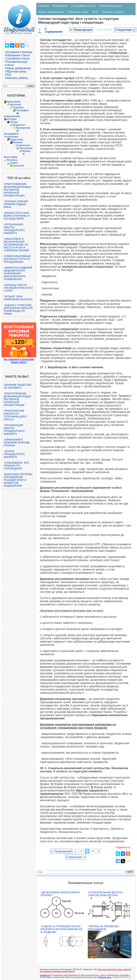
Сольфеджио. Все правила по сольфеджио (16, 466)
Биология (15, 105)
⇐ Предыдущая (81, 30)
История (12, 119)
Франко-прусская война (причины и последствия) (17, 216)
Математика (23, 128)
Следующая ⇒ (125, 30)
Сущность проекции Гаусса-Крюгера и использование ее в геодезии (61, 929)
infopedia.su (45, 975)
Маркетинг (19, 125)
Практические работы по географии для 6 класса (15, 415)
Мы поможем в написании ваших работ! (19, 361)
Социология (23, 145)
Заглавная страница (19, 52)
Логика (14, 122)
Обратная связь (16, 71)
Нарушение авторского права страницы (114, 969)
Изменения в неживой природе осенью (17, 443)
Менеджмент (11, 134)
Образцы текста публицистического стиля (18, 288)
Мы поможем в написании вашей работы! (57, 971)
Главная (44, 6)
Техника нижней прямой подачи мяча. (16, 204)
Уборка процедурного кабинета (14, 454)
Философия (11, 157)
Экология (18, 166)
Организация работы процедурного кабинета (14, 229)
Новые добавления (18, 68)
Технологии (26, 148)
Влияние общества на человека (18, 386)
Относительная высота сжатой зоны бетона (105, 894)
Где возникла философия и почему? (60, 894)
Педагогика (16, 140)
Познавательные (110, 6)
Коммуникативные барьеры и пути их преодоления (17, 259)
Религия (18, 142)
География (22, 110)
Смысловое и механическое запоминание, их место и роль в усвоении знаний (16, 245)
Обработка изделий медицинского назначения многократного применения (18, 273)
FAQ (8, 75)
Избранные (60, 6)
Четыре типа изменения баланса (18, 298)
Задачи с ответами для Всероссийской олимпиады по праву (18, 309)
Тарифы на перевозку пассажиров (103, 928)
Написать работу (17, 78)
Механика (13, 137)
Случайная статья (17, 58)
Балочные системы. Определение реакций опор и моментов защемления (18, 480)
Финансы (12, 160)
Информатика (12, 116)
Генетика (18, 107)
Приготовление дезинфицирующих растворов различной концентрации (18, 190)
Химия (14, 163)
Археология (14, 102)
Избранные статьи (17, 55)
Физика (26, 151)
